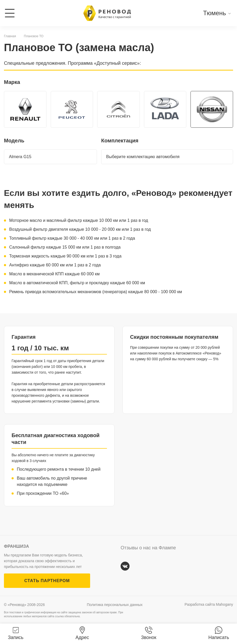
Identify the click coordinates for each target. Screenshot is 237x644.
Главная (10, 36)
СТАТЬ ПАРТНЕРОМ (47, 581)
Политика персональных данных (115, 605)
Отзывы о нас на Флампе (148, 548)
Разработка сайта (209, 604)
